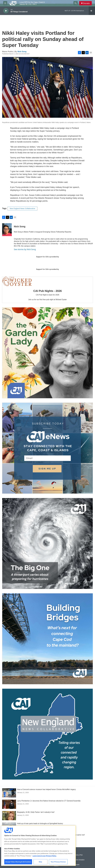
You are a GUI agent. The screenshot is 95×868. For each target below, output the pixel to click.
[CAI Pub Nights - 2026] (17, 281)
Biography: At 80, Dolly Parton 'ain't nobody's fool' (36, 812)
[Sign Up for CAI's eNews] (47, 448)
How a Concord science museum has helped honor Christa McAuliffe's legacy (46, 789)
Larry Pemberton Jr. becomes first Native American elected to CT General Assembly (49, 801)
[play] (6, 11)
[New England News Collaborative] (47, 734)
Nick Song (22, 52)
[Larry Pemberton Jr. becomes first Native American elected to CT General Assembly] (9, 804)
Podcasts (76, 865)
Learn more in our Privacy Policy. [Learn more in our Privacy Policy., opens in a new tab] (45, 856)
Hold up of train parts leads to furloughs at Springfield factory (40, 823)
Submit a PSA (78, 855)
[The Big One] (47, 543)
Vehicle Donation (79, 860)
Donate (86, 3)
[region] (38, 846)
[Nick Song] (7, 230)
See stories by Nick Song (25, 249)
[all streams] (92, 11)
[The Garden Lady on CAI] (47, 353)
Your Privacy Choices (58, 862)
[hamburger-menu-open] (5, 3)
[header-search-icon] (76, 3)
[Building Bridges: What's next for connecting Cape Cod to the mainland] (47, 639)
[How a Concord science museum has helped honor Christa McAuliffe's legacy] (9, 793)
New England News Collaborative (23, 209)
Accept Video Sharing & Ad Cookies (18, 862)
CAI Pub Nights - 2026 (47, 291)
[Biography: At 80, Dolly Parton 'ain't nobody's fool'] (9, 816)
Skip (40, 862)
